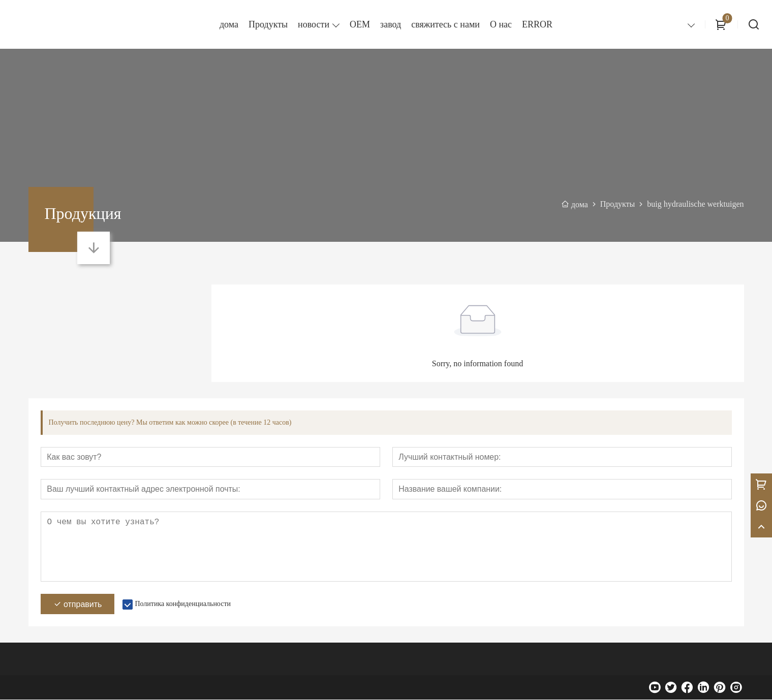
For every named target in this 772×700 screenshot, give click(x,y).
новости (314, 24)
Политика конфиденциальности (183, 604)
